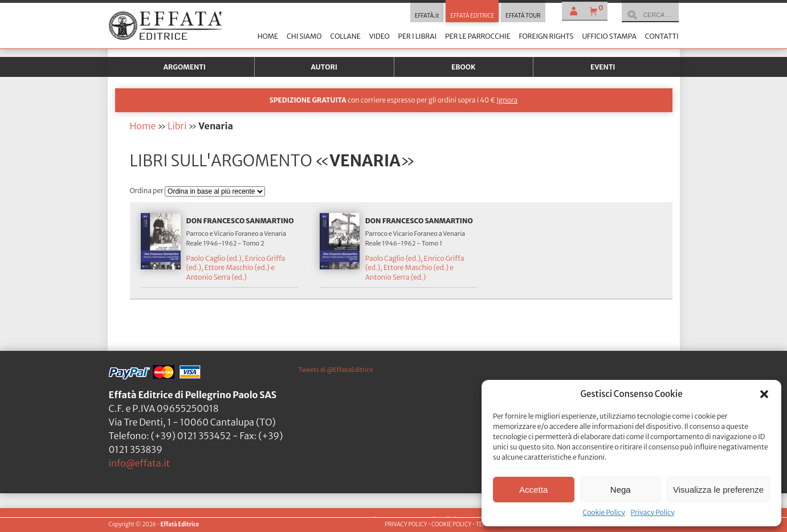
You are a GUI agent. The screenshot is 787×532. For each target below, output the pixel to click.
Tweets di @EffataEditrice (336, 370)
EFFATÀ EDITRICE (472, 16)
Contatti (662, 36)
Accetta (533, 490)
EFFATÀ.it (427, 16)
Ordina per (148, 191)
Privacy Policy (653, 512)
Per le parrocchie (478, 36)
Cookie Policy (603, 512)
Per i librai (417, 36)
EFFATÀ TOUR (523, 16)
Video (380, 36)
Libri (177, 126)
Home (268, 36)
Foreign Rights (546, 36)
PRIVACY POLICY (406, 525)
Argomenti (185, 67)
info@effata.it (140, 463)
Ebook (463, 67)
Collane (345, 36)
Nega (621, 490)
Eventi (603, 67)
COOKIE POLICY (451, 525)
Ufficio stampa (609, 36)
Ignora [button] (507, 100)
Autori (324, 67)
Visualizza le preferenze (718, 490)
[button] (764, 394)
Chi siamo (304, 36)
